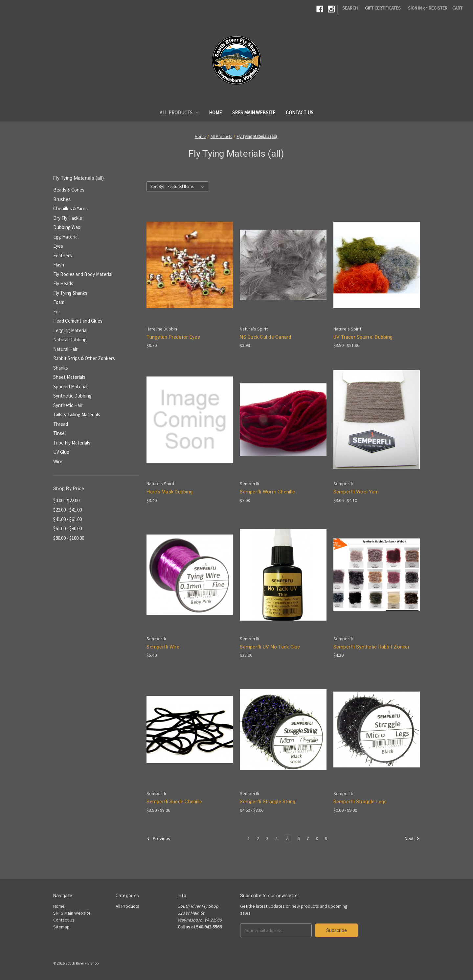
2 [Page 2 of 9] (258, 838)
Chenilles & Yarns (70, 208)
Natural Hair (65, 349)
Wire (58, 461)
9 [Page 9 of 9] (326, 838)
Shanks (61, 368)
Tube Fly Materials (72, 443)
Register (438, 8)
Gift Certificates (383, 8)
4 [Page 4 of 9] (276, 838)
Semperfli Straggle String (268, 802)
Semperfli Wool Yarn (356, 492)
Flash (59, 265)
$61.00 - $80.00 (68, 528)
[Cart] (457, 8)
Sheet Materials (69, 377)
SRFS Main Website (254, 113)
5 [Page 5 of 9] (288, 838)
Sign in (415, 8)
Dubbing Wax (67, 227)
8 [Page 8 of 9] (317, 838)
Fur (57, 312)
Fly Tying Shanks (70, 293)
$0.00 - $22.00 (66, 501)
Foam (59, 302)
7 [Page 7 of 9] (308, 838)
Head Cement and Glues (78, 321)
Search (350, 8)
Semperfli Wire (163, 647)
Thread (61, 424)
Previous (158, 839)
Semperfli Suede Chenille (174, 802)
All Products (179, 113)
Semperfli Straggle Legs (360, 802)
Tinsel (59, 433)
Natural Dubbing (70, 340)
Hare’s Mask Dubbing (169, 492)
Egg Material (66, 237)
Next (412, 839)
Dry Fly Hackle (68, 218)
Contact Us (300, 113)
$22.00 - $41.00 (68, 510)
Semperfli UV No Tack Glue (270, 647)
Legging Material (70, 330)
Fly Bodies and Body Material (83, 274)
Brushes (62, 199)
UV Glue (61, 452)
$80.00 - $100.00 (69, 538)
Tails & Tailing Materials (77, 414)
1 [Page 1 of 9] (249, 838)
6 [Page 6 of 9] (298, 838)
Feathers (63, 255)
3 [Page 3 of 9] (267, 838)
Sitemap (61, 927)
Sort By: (157, 186)
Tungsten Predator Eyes (173, 337)
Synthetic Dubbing (72, 396)
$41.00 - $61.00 (68, 519)
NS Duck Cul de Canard (265, 337)
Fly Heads (63, 283)
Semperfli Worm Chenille (267, 492)
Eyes (58, 246)
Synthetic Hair (68, 405)
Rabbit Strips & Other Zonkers (84, 358)
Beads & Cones (69, 190)
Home (215, 113)
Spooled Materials (71, 387)
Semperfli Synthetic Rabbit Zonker (372, 647)
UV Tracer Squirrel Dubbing (363, 337)
